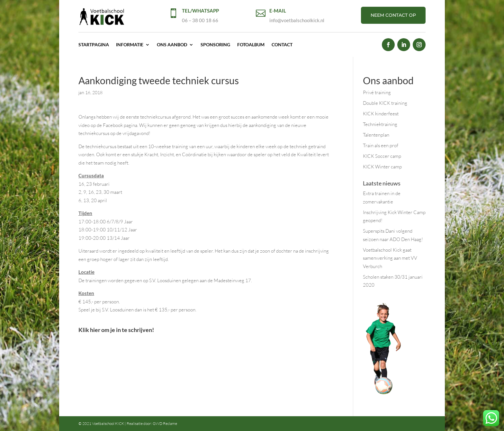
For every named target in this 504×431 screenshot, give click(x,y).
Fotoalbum (251, 45)
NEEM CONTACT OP (393, 15)
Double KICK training (385, 103)
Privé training (377, 92)
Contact (282, 45)
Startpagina (94, 45)
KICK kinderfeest (381, 114)
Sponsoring (215, 45)
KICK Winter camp (382, 167)
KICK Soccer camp (382, 156)
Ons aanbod (172, 45)
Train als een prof (381, 145)
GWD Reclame (165, 423)
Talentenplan (376, 135)
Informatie (130, 45)
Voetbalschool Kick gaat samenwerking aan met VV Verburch (390, 258)
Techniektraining (380, 124)
